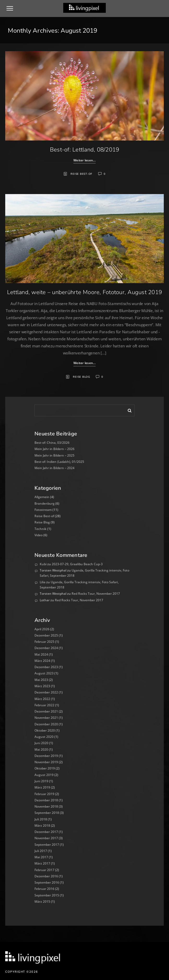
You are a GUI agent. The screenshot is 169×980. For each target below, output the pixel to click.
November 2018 (46, 806)
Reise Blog (81, 377)
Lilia (43, 582)
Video (39, 535)
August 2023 (44, 673)
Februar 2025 (44, 642)
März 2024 (42, 661)
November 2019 (46, 762)
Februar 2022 (44, 705)
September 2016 (47, 882)
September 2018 (47, 813)
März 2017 (42, 863)
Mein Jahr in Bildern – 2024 (54, 468)
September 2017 (47, 845)
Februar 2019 (44, 794)
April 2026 (42, 629)
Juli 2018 (41, 819)
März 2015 (42, 902)
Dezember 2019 (46, 756)
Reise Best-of (81, 174)
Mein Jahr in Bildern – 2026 (54, 449)
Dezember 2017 (46, 832)
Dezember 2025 (46, 635)
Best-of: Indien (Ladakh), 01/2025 (59, 462)
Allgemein (42, 497)
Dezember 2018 (46, 800)
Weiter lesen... (84, 160)
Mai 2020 (41, 749)
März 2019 (42, 787)
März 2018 (42, 826)
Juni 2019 (41, 781)
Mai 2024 (41, 654)
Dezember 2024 (46, 648)
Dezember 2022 (46, 692)
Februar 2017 (44, 870)
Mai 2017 (41, 857)
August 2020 (44, 737)
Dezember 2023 (46, 667)
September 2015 (47, 895)
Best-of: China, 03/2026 (52, 443)
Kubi (43, 564)
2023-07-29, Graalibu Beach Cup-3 (77, 564)
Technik (40, 529)
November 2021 (46, 718)
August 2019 (44, 775)
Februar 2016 (44, 889)
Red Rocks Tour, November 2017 (96, 594)
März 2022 (42, 699)
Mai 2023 (41, 680)
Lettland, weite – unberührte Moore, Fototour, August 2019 (84, 292)
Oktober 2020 (45, 730)
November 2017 (46, 838)
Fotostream (43, 510)
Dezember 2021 (46, 711)
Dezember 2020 (46, 724)
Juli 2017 (41, 851)
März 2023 (42, 686)
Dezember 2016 (46, 876)
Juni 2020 (41, 743)
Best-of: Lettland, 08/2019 (85, 150)
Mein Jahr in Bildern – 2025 (54, 455)
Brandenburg (45, 503)
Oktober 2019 (45, 768)
